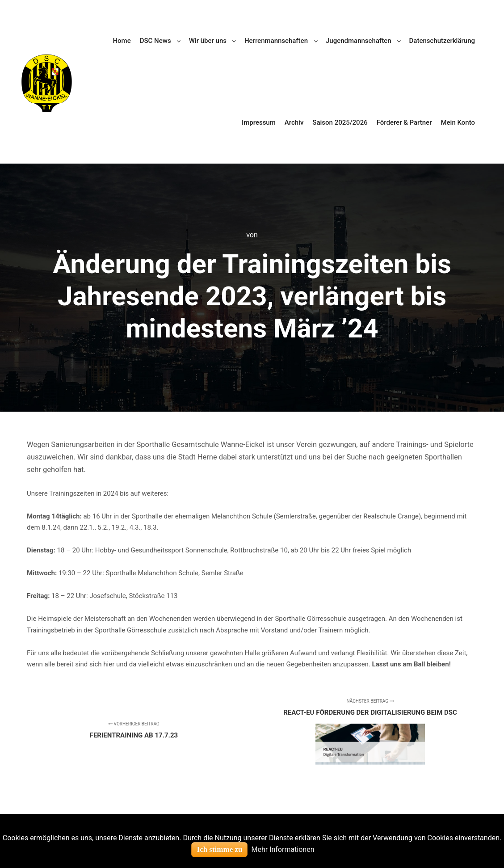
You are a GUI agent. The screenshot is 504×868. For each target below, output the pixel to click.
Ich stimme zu (219, 849)
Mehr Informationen (283, 849)
